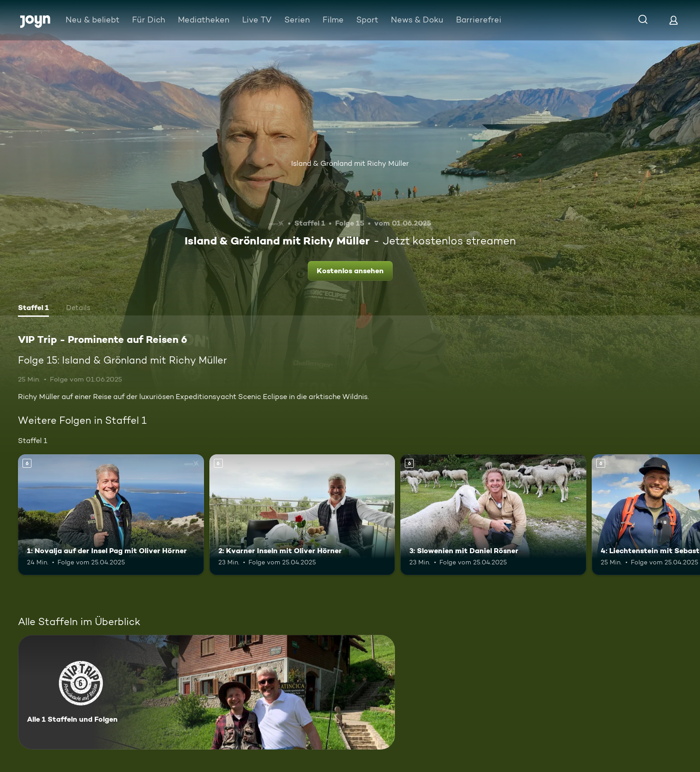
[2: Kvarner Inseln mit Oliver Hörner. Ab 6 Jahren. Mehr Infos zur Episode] (302, 515)
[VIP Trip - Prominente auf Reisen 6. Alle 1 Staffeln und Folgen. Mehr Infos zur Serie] (206, 692)
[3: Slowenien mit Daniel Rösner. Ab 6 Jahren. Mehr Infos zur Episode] (493, 515)
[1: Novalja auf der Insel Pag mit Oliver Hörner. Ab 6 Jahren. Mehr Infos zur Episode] (111, 515)
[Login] (673, 20)
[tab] (33, 309)
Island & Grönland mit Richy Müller (350, 163)
